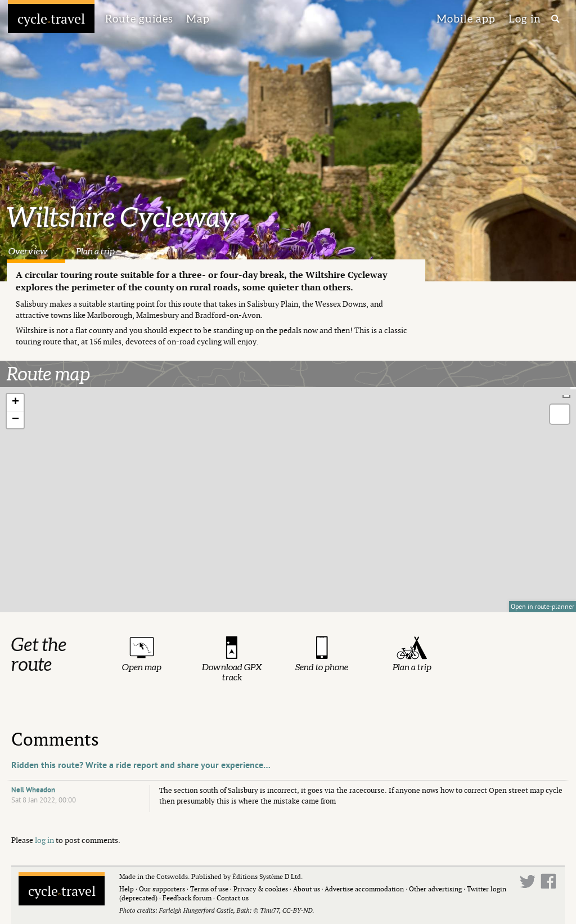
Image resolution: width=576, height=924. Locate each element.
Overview (28, 251)
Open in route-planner (543, 607)
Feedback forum (187, 898)
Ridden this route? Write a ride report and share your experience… (141, 765)
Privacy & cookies (261, 889)
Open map (142, 667)
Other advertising (435, 889)
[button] (15, 403)
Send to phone (322, 667)
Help (127, 889)
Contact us (233, 898)
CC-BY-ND (298, 910)
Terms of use (209, 889)
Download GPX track (232, 672)
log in (44, 840)
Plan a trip (95, 251)
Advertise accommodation (364, 889)
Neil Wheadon (33, 790)
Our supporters (162, 889)
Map (198, 19)
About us (307, 889)
